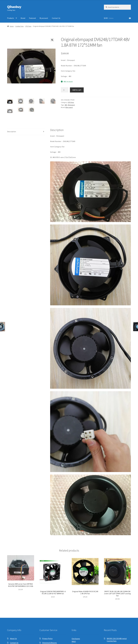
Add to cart (77, 90)
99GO (74, 641)
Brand (23, 18)
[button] (52, 40)
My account (44, 18)
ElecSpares (76, 639)
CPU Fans (28, 26)
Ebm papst (69, 107)
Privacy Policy (47, 638)
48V (66, 105)
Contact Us (56, 18)
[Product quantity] (65, 90)
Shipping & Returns (49, 643)
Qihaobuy (14, 7)
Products (11, 18)
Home (12, 26)
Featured (32, 18)
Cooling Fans (19, 26)
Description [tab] (12, 132)
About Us (13, 638)
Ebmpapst (71, 105)
